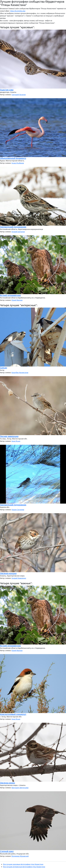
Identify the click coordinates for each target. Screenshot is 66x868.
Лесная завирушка (9, 436)
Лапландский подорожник (13, 227)
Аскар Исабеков (18, 163)
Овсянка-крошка (8, 573)
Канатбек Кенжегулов (20, 373)
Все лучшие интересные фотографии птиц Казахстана (24, 867)
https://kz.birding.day (18, 11)
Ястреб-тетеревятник (10, 295)
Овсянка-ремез (7, 783)
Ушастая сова (7, 90)
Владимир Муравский (20, 856)
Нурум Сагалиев (18, 510)
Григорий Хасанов (19, 95)
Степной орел (7, 851)
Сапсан (3, 368)
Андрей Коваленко (19, 578)
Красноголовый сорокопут (13, 714)
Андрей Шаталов (18, 232)
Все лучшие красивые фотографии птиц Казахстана (23, 864)
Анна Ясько (16, 441)
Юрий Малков (17, 300)
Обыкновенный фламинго (13, 158)
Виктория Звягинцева (20, 788)
